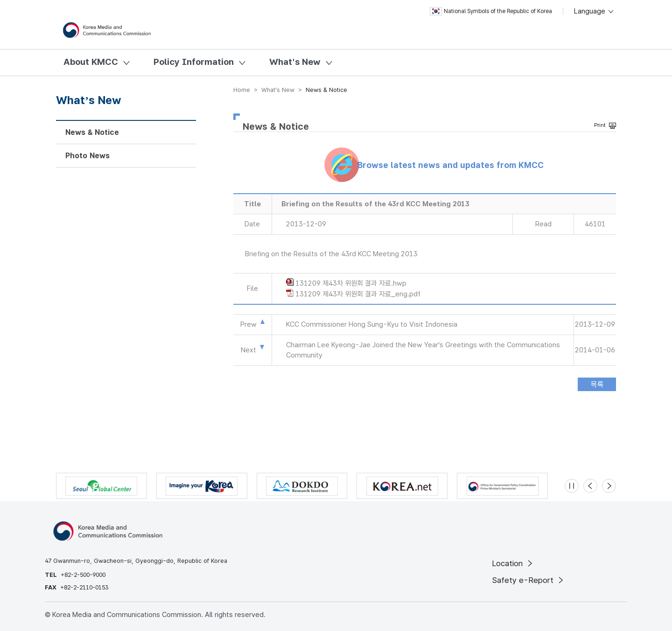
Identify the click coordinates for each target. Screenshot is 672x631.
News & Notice (92, 132)
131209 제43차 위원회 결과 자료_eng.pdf (358, 294)
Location (513, 563)
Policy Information (194, 62)
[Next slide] (609, 486)
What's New (295, 62)
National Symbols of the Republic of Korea (491, 11)
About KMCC (91, 62)
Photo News (87, 156)
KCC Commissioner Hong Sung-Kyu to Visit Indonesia (372, 324)
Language (594, 11)
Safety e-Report (528, 580)
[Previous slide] (590, 486)
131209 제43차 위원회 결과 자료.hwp (351, 283)
